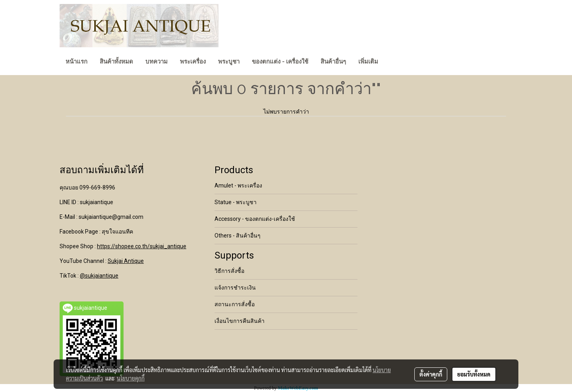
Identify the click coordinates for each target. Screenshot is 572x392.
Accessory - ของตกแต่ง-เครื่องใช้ (255, 219)
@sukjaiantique (99, 276)
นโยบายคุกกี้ (131, 378)
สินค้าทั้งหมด (116, 62)
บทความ (157, 62)
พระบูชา (229, 62)
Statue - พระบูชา (236, 202)
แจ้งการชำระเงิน (235, 288)
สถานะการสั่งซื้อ (235, 304)
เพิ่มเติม (368, 62)
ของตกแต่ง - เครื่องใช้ (280, 62)
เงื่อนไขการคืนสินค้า (240, 321)
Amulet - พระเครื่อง (238, 185)
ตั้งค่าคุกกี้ (431, 374)
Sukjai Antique (126, 261)
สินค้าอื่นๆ (333, 62)
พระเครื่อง (193, 62)
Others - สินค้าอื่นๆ (238, 236)
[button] (391, 62)
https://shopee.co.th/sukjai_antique (142, 246)
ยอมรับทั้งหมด (474, 374)
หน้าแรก (76, 62)
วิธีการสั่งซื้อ (229, 271)
